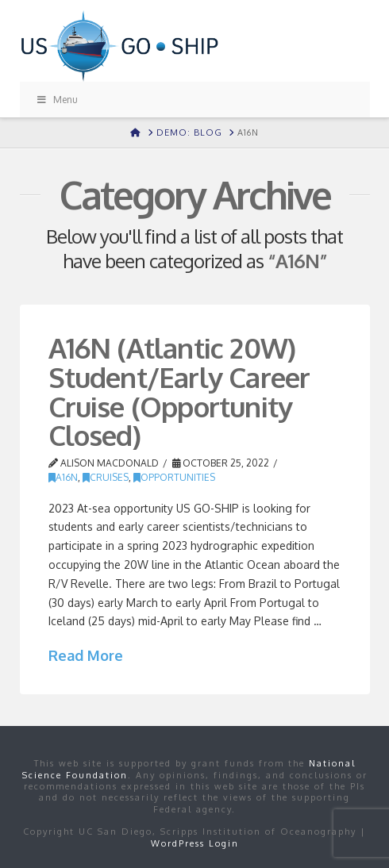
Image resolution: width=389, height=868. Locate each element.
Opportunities (174, 477)
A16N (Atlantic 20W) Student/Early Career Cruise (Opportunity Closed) (179, 391)
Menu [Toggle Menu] (57, 100)
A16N (63, 477)
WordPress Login (195, 843)
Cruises (106, 477)
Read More (86, 655)
